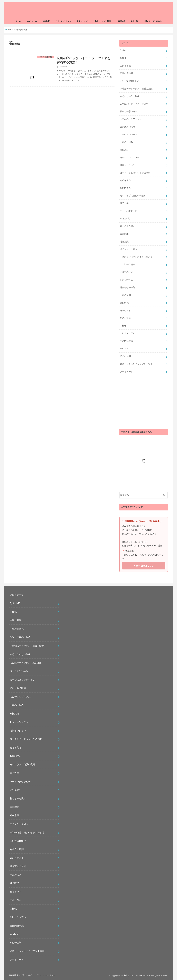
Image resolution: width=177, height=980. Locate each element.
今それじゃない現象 (130, 96)
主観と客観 (125, 66)
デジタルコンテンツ (63, 21)
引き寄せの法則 (127, 287)
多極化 (123, 58)
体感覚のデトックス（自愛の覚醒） (137, 89)
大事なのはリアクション (132, 119)
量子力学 (124, 203)
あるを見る (125, 180)
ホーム (18, 21)
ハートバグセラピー (130, 211)
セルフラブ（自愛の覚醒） (133, 196)
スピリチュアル (127, 333)
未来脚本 (124, 234)
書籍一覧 (134, 21)
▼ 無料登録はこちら (144, 566)
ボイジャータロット (130, 249)
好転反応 (124, 150)
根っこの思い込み (129, 111)
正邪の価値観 (126, 73)
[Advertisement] (144, 402)
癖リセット (125, 310)
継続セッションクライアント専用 (136, 364)
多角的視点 (125, 188)
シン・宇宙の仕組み (130, 81)
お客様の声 (121, 21)
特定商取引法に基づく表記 (20, 975)
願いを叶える (126, 280)
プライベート (126, 372)
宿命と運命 (125, 318)
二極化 (123, 326)
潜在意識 (124, 242)
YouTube (124, 349)
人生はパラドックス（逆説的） (135, 104)
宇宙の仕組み (126, 142)
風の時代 (124, 303)
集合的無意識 (126, 341)
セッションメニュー (130, 157)
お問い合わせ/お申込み (153, 21)
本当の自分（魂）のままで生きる (136, 257)
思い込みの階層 (127, 127)
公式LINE (124, 50)
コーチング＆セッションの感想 (135, 173)
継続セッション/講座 (103, 21)
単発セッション (83, 21)
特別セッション (127, 165)
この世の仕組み (127, 264)
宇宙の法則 (125, 295)
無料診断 (46, 21)
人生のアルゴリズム (130, 134)
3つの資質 (125, 219)
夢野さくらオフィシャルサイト (137, 975)
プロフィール (32, 21)
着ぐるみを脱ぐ (127, 226)
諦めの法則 (125, 356)
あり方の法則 (126, 272)
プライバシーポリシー (45, 975)
